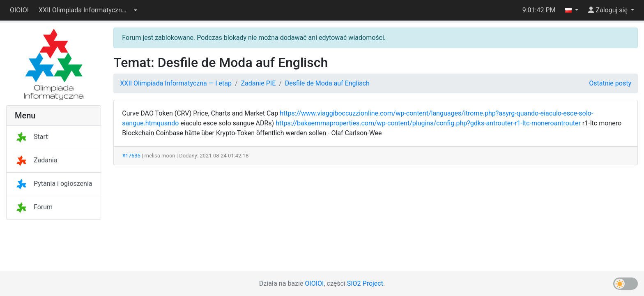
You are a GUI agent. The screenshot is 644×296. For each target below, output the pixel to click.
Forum (34, 207)
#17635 (131, 156)
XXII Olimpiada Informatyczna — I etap (176, 83)
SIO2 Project (365, 283)
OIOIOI (19, 10)
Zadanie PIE (259, 83)
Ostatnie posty (610, 83)
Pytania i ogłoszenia (54, 184)
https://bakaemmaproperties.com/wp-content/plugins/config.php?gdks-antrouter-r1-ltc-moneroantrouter (428, 123)
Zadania (36, 160)
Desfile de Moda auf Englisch (327, 83)
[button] (88, 10)
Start (31, 137)
